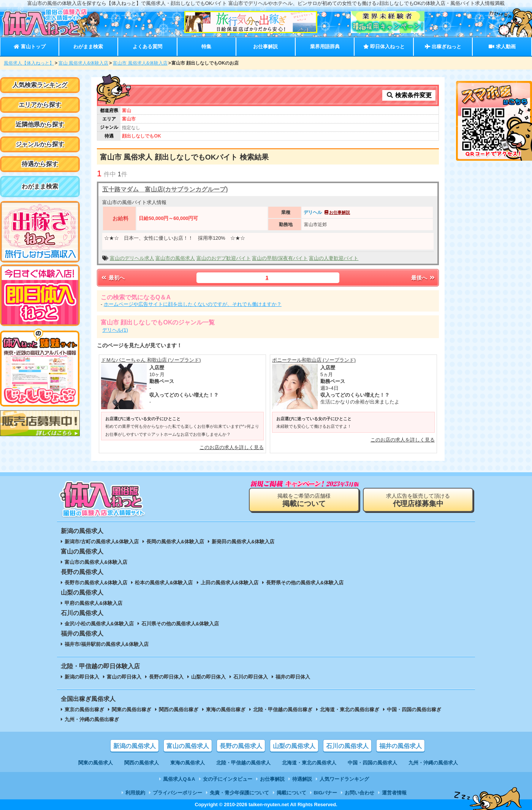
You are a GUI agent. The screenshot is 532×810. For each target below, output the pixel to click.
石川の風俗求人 (347, 746)
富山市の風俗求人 (175, 258)
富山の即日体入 (124, 677)
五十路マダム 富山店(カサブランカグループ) (165, 189)
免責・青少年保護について (239, 793)
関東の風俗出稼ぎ (131, 710)
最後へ (423, 278)
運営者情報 (394, 793)
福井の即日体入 (293, 677)
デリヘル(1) (115, 330)
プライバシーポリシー (177, 793)
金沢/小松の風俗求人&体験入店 (99, 624)
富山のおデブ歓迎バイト (224, 258)
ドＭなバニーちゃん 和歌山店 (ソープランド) (151, 360)
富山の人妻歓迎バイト (334, 258)
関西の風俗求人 (142, 763)
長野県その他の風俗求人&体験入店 (305, 583)
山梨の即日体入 (208, 677)
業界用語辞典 (325, 47)
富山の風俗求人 (188, 746)
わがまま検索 (88, 47)
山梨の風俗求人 (294, 746)
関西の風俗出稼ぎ (179, 710)
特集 (206, 47)
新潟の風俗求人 (135, 746)
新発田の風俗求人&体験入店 (243, 542)
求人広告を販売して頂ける (418, 500)
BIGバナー (326, 793)
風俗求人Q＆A (179, 779)
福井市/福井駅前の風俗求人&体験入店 (107, 644)
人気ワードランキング (344, 779)
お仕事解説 (265, 47)
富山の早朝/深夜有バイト (280, 258)
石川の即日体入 (251, 677)
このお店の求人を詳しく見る (232, 447)
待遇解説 (302, 779)
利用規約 (135, 793)
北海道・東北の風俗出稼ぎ (350, 710)
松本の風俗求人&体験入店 (164, 583)
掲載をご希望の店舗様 (304, 500)
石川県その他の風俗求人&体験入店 (180, 624)
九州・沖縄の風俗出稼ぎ (92, 719)
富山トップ (29, 47)
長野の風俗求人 (241, 746)
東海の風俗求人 (188, 763)
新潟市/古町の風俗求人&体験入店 (102, 542)
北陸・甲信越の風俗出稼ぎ (283, 710)
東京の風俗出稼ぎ (84, 710)
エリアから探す (40, 105)
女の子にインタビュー (228, 779)
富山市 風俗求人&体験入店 (140, 63)
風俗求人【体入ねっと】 (29, 63)
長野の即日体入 (166, 677)
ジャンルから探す (40, 144)
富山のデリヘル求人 (132, 258)
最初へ (112, 278)
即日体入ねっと (384, 47)
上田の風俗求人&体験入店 (230, 583)
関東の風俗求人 (96, 763)
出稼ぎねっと (443, 47)
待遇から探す (40, 164)
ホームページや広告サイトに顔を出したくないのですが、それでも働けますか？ (193, 304)
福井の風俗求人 (401, 746)
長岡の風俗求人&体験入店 (175, 542)
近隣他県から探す (40, 124)
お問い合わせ (359, 793)
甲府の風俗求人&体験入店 (93, 603)
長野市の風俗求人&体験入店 (96, 583)
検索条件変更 (409, 95)
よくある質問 (147, 47)
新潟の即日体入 (82, 677)
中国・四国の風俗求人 (372, 763)
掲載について (291, 793)
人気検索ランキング (40, 85)
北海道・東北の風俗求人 (309, 763)
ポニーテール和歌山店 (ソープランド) (314, 360)
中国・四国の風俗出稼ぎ (414, 710)
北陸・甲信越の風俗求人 (243, 763)
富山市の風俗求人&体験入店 (96, 562)
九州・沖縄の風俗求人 (433, 763)
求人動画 (502, 47)
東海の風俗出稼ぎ (226, 710)
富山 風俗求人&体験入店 (83, 63)
